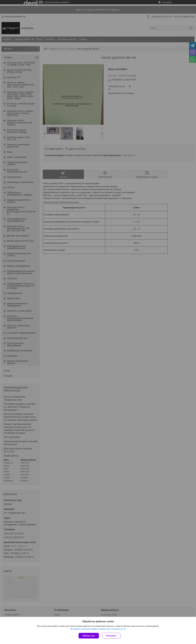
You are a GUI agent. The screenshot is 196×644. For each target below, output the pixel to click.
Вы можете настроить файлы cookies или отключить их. (97, 629)
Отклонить (111, 636)
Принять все (89, 636)
